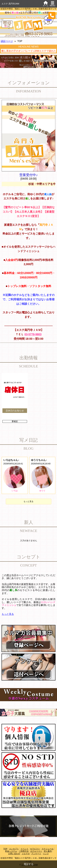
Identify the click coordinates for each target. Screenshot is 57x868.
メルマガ (26, 854)
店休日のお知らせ (15, 411)
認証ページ (7, 41)
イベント (24, 849)
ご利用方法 (24, 851)
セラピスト (35, 849)
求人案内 (48, 851)
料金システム (11, 851)
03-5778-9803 (33, 334)
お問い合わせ (14, 854)
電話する (29, 864)
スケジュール (48, 849)
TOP (5, 849)
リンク (46, 854)
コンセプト (14, 849)
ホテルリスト (36, 851)
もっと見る (28, 501)
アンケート (36, 854)
